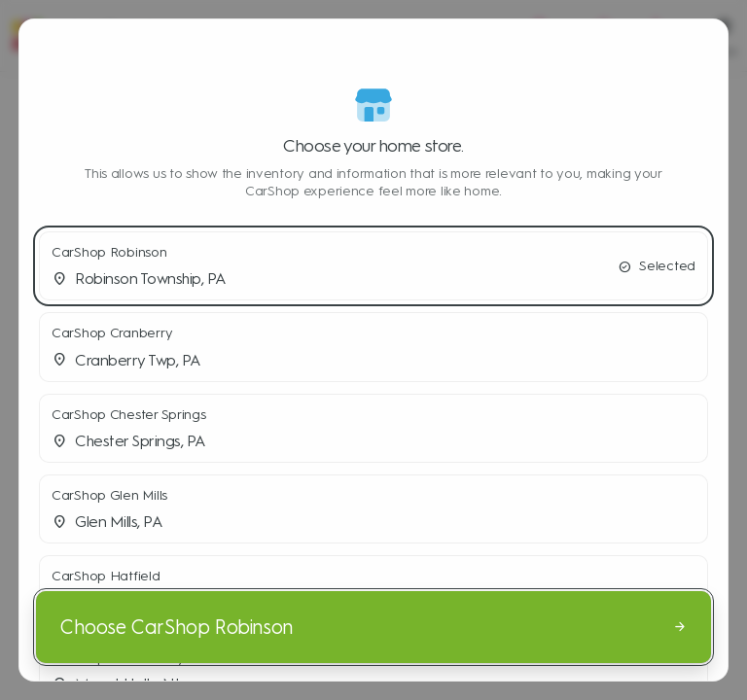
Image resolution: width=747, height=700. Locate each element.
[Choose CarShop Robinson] (373, 627)
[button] (373, 266)
